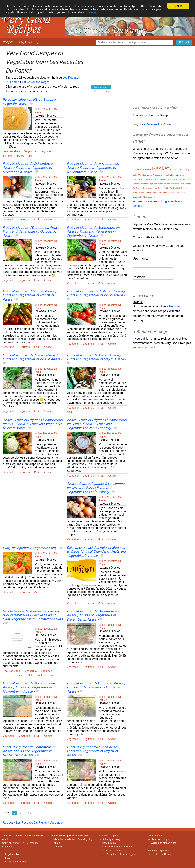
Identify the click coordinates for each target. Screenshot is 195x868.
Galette (175, 179)
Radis (167, 188)
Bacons (148, 170)
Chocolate (174, 175)
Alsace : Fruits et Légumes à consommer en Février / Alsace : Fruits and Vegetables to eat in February (97, 424)
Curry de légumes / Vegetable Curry (30, 548)
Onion (182, 184)
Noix (50, 675)
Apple (142, 170)
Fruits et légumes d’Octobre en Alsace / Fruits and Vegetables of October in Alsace (32, 232)
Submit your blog (111, 839)
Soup (158, 193)
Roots (40, 675)
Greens (136, 184)
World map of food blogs (164, 843)
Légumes (46, 151)
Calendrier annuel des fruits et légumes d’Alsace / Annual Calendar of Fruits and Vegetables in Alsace (96, 552)
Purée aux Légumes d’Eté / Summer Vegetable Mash (29, 102)
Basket (161, 168)
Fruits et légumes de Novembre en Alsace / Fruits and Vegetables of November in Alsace (93, 168)
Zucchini (151, 197)
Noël (172, 184)
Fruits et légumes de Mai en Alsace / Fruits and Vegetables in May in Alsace (95, 357)
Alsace (48, 220)
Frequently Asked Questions (117, 847)
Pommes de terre (150, 188)
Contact (58, 847)
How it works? (110, 843)
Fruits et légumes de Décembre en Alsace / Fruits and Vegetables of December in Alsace (29, 168)
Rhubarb (184, 188)
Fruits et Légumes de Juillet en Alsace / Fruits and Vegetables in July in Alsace (96, 293)
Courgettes (154, 179)
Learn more (93, 12)
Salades (8, 675)
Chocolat (165, 175)
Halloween (144, 184)
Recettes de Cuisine (162, 854)
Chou (182, 175)
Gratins (189, 179)
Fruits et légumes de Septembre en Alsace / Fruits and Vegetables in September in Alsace (93, 232)
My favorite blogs (29, 42)
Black (180, 170)
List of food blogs (160, 839)
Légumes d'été (11, 151)
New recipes (101, 87)
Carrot (150, 175)
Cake (135, 175)
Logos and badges (112, 850)
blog (7, 858)
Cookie (146, 179)
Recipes (8, 42)
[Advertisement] (97, 125)
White (145, 197)
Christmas (137, 179)
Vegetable (30, 151)
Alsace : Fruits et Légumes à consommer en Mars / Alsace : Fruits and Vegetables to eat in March (33, 424)
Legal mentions (13, 854)
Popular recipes (103, 91)
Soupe (164, 193)
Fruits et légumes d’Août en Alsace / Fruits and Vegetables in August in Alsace (30, 296)
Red (178, 188)
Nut (30, 675)
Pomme (139, 188)
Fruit (37, 220)
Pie (134, 188)
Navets (167, 184)
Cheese (157, 175)
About (57, 843)
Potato (161, 188)
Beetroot (173, 170)
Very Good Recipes (12, 835)
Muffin (161, 184)
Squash (171, 193)
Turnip (183, 193)
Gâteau (182, 179)
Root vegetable (12, 671)
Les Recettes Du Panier (31, 823)
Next (28, 813)
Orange (188, 184)
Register (175, 306)
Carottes (142, 175)
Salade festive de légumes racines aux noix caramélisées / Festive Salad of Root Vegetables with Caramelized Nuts (33, 615)
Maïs (70, 412)
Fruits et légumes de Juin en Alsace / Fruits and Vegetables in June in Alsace (31, 357)
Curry (37, 592)
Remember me (145, 296)
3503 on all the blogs (34, 82)
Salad (20, 675)
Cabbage (186, 170)
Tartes (177, 193)
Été (31, 156)
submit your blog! (144, 347)
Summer (8, 156)
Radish (173, 188)
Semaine (151, 193)
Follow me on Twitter (16, 862)
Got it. (178, 6)
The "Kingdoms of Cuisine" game (120, 854)
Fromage (163, 179)
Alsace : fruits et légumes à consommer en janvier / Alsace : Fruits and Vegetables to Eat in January (96, 488)
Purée (21, 156)
